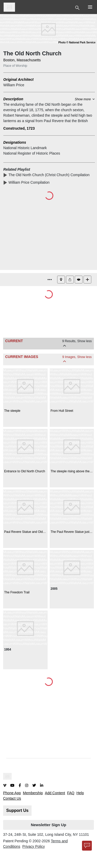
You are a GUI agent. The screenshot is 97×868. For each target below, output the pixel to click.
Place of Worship (15, 66)
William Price (14, 85)
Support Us (17, 810)
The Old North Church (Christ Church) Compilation (50, 175)
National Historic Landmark (25, 148)
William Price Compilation (30, 182)
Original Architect (18, 79)
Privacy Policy (33, 846)
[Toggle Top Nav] (78, 7)
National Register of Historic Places (32, 153)
